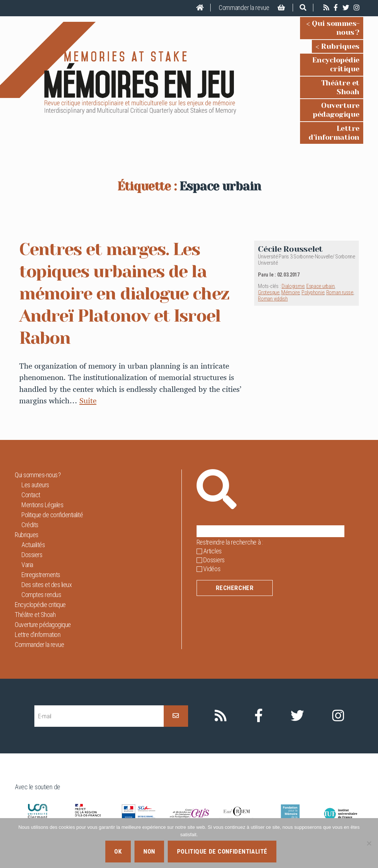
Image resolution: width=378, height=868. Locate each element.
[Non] (369, 843)
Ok (118, 851)
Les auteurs (35, 441)
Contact (31, 451)
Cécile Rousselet (290, 205)
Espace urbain (321, 242)
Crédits (30, 481)
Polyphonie (313, 249)
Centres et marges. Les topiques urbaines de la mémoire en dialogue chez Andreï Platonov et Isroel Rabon (127, 250)
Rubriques (340, 38)
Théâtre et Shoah (328, 65)
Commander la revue (244, 8)
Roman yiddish (273, 255)
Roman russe (340, 249)
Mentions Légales (42, 461)
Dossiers (32, 511)
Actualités (33, 501)
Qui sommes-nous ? (324, 23)
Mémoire (290, 249)
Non (149, 851)
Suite (88, 356)
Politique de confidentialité (52, 471)
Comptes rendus (41, 551)
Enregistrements (41, 531)
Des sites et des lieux (47, 541)
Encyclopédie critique (320, 52)
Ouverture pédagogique (316, 79)
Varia (27, 521)
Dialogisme (293, 242)
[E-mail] (99, 672)
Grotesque (269, 249)
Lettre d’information (322, 93)
